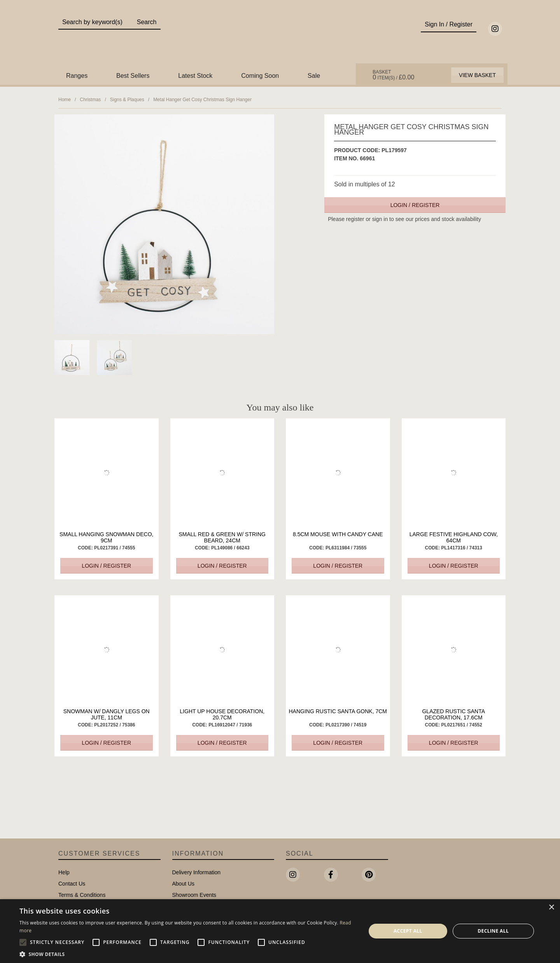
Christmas (90, 100)
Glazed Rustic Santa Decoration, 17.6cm (453, 714)
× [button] (551, 908)
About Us (184, 884)
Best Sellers (133, 76)
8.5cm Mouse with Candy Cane (338, 534)
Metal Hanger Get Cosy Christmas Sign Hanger (202, 100)
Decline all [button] (493, 931)
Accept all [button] (408, 931)
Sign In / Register (449, 24)
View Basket (477, 75)
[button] (188, 954)
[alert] (280, 931)
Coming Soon (260, 76)
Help (64, 872)
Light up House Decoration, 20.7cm (222, 714)
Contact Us (72, 884)
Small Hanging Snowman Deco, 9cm (106, 537)
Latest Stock (195, 76)
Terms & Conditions (82, 895)
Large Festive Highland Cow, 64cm (454, 537)
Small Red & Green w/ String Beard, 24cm (222, 537)
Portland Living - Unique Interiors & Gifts (280, 38)
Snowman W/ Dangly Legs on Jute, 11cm (107, 714)
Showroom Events (194, 895)
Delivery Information (197, 872)
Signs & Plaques (127, 100)
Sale (314, 76)
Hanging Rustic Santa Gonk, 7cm (338, 711)
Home (65, 100)
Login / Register (415, 205)
